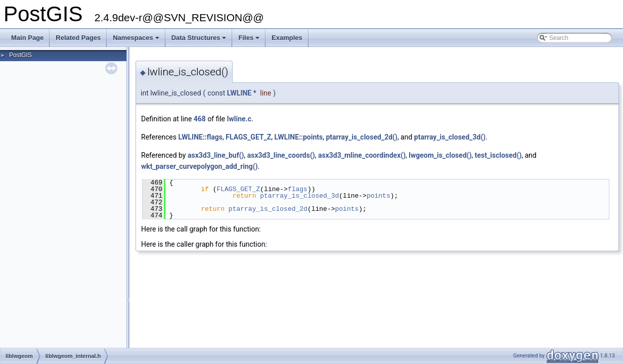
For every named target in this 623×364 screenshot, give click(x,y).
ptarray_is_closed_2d (268, 209)
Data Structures (200, 40)
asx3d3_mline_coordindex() (362, 155)
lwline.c (239, 119)
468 (200, 119)
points (379, 196)
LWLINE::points (299, 137)
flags (298, 189)
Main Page (27, 38)
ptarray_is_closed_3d (299, 196)
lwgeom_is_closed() (440, 155)
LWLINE (239, 93)
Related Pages (78, 38)
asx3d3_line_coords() (281, 155)
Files (250, 40)
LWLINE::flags (200, 137)
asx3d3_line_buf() (216, 155)
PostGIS (20, 55)
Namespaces (137, 40)
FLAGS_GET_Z (248, 137)
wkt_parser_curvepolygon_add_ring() (199, 166)
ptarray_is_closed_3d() (450, 137)
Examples (287, 38)
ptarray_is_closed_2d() (361, 137)
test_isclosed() (498, 155)
